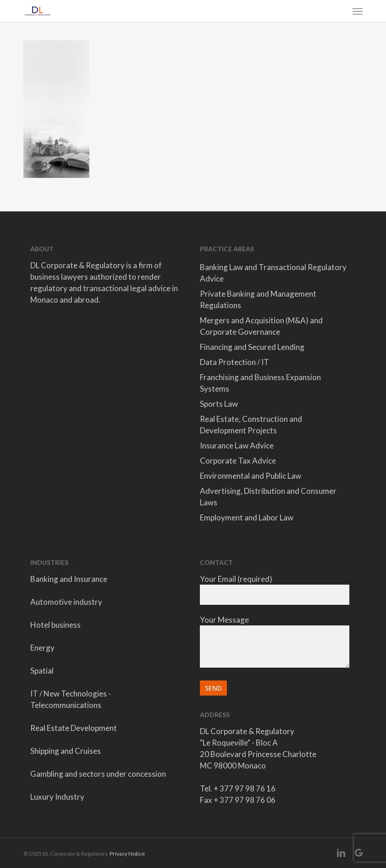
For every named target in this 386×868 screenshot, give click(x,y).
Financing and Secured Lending (252, 347)
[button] (358, 11)
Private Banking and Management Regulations (258, 299)
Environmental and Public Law (251, 476)
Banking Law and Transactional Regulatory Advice (273, 273)
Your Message (275, 643)
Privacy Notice (127, 854)
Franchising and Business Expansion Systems (260, 383)
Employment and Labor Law (247, 517)
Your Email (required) (275, 589)
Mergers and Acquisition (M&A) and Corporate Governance (261, 326)
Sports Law (219, 404)
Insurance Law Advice (237, 445)
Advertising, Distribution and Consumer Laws (268, 497)
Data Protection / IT (234, 362)
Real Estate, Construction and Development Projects (251, 425)
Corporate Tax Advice (238, 461)
